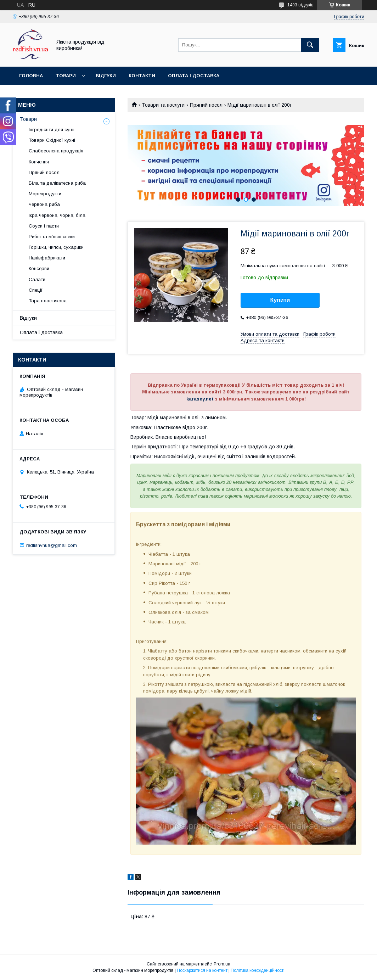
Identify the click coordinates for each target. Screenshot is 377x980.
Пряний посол (206, 105)
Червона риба (44, 204)
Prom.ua (222, 964)
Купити (280, 300)
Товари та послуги (163, 105)
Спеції (36, 290)
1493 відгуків (300, 5)
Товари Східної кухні (52, 140)
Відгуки (106, 76)
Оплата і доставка (194, 76)
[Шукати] (310, 45)
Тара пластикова (48, 301)
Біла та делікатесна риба (57, 183)
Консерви (39, 268)
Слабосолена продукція (56, 151)
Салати (37, 279)
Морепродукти (45, 194)
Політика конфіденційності (258, 970)
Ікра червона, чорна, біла (57, 215)
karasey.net (200, 399)
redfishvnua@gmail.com (52, 545)
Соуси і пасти (44, 226)
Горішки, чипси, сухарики (56, 247)
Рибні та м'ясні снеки (52, 237)
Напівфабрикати (47, 258)
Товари (66, 76)
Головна (31, 76)
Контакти (142, 76)
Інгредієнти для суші (52, 130)
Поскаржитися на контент (202, 970)
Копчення (39, 162)
